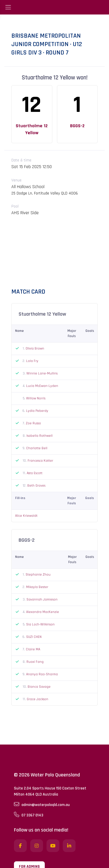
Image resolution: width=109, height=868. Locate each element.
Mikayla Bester (37, 587)
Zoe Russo (33, 423)
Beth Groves (36, 486)
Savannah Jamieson (42, 599)
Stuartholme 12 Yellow (32, 129)
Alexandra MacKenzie (43, 612)
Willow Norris (36, 398)
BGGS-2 (77, 126)
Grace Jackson (37, 699)
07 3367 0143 (29, 815)
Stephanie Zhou (38, 575)
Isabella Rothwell (40, 436)
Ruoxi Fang (35, 662)
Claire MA (33, 649)
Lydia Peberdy (37, 411)
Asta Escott (35, 473)
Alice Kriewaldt (26, 516)
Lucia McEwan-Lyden (42, 386)
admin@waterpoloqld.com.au (42, 805)
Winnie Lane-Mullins (42, 373)
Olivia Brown (35, 349)
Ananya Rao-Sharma (42, 674)
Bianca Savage (39, 687)
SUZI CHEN (34, 637)
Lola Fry (32, 361)
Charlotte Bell (37, 448)
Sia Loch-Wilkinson (40, 624)
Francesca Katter (40, 461)
